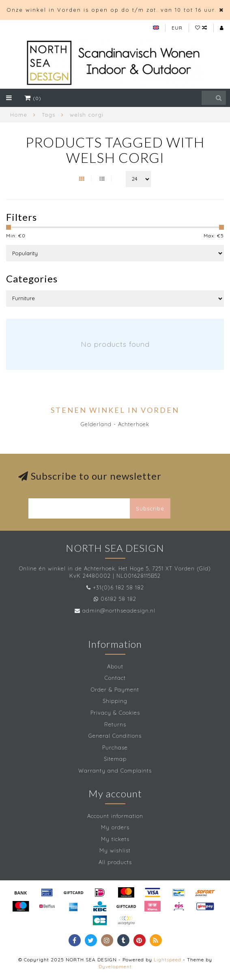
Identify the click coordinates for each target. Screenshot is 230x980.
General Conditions (115, 736)
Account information (115, 816)
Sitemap (115, 759)
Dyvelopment (115, 966)
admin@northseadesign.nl (119, 611)
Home (19, 115)
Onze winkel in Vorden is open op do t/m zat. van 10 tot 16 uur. (112, 10)
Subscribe (150, 508)
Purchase (115, 747)
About (115, 666)
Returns (115, 724)
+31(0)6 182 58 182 (118, 587)
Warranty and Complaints (115, 771)
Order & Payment (115, 690)
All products (115, 862)
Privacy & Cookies (115, 713)
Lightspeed (168, 960)
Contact (115, 678)
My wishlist (115, 850)
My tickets (115, 839)
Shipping (115, 701)
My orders (115, 827)
